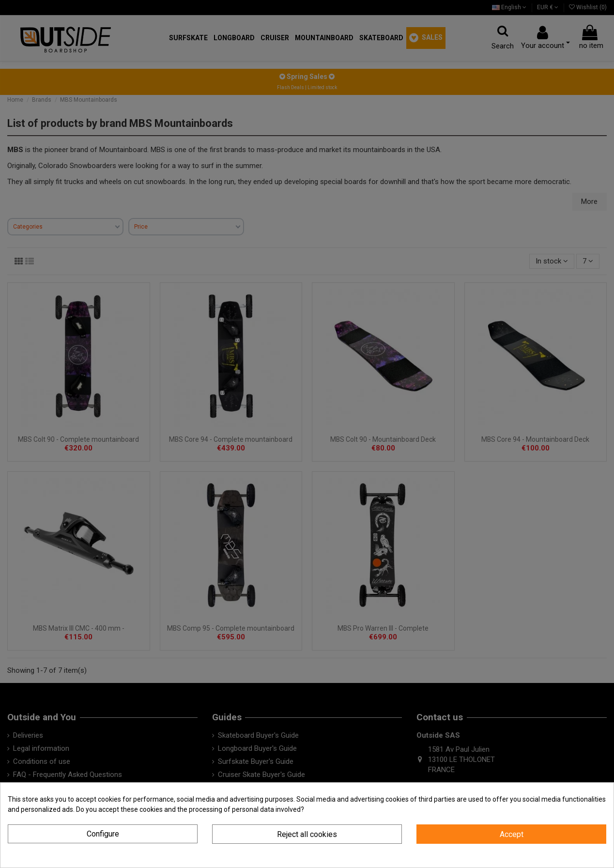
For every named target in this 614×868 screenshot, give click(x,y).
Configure (103, 834)
